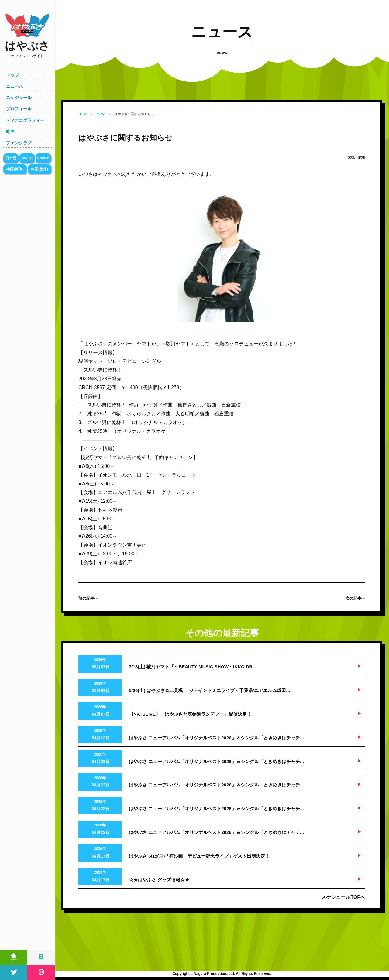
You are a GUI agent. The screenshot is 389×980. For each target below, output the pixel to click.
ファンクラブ (19, 143)
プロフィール (19, 109)
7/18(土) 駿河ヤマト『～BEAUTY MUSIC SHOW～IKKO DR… (193, 667)
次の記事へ (355, 598)
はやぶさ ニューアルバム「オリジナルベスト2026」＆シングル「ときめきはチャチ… (217, 738)
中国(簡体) (15, 169)
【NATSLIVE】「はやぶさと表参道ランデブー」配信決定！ (190, 714)
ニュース (15, 86)
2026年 (100, 664)
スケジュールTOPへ (343, 897)
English (27, 158)
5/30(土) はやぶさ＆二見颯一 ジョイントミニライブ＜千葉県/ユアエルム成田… (210, 690)
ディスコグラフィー (25, 120)
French (43, 158)
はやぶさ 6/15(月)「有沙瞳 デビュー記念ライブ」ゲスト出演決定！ (199, 856)
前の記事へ (88, 598)
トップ (12, 75)
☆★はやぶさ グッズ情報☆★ (159, 880)
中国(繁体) (40, 169)
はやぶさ (27, 49)
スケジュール (19, 98)
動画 (10, 132)
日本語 (11, 158)
